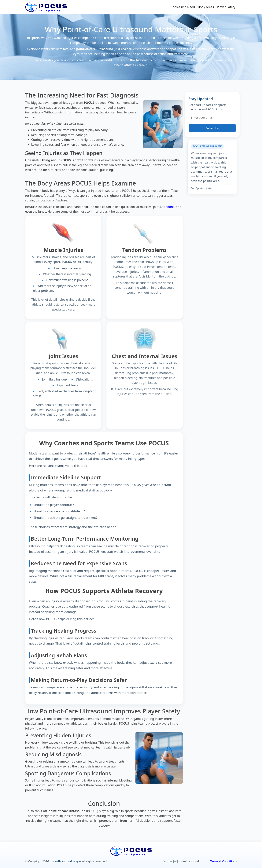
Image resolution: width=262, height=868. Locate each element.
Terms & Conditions (223, 861)
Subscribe (212, 128)
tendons (168, 207)
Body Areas (206, 7)
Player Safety (226, 7)
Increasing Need (183, 7)
